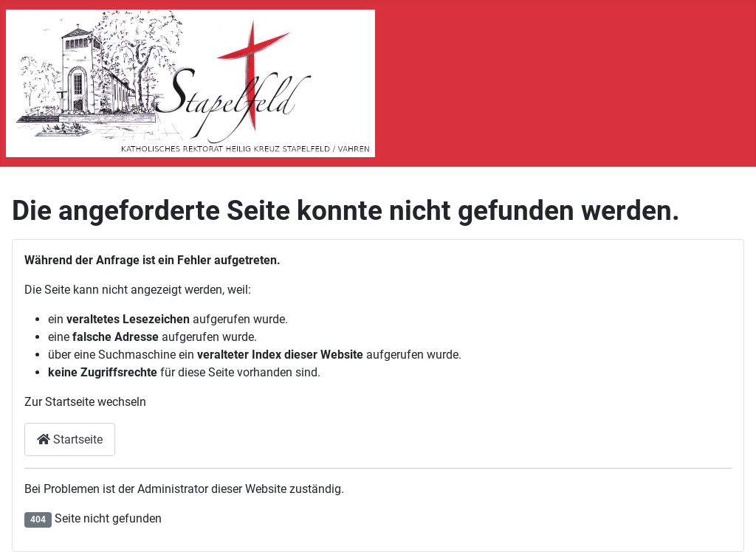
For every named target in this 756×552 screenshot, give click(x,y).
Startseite (70, 439)
